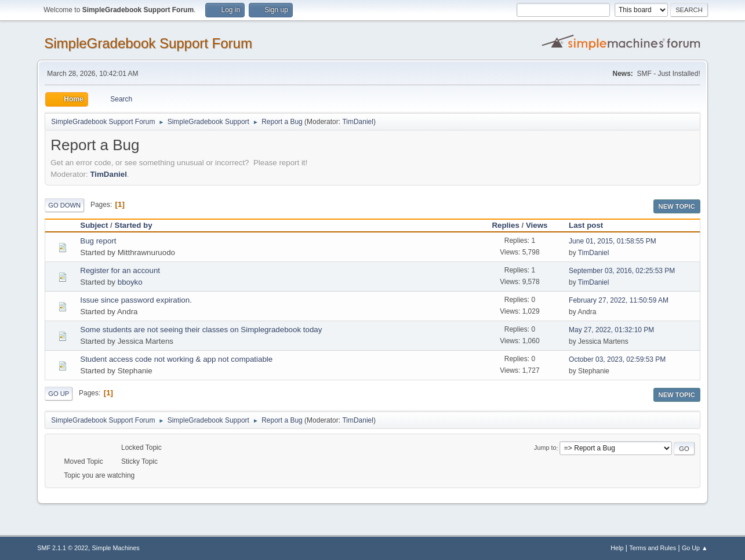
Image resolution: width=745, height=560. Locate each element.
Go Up (59, 394)
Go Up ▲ (695, 548)
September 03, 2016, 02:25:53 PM (622, 271)
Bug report (98, 241)
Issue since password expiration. (136, 300)
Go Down (64, 205)
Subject (94, 225)
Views (537, 225)
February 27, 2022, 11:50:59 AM (619, 300)
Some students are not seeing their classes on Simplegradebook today (201, 330)
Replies (505, 225)
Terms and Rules (653, 548)
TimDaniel (358, 122)
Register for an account (120, 270)
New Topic (677, 206)
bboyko (130, 282)
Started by (134, 225)
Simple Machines (116, 548)
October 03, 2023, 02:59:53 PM (617, 359)
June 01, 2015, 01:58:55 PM (613, 241)
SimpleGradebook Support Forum (148, 43)
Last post (591, 225)
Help (617, 548)
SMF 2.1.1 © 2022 (63, 548)
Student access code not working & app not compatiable (176, 359)
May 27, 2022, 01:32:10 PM (611, 330)
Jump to (545, 448)
